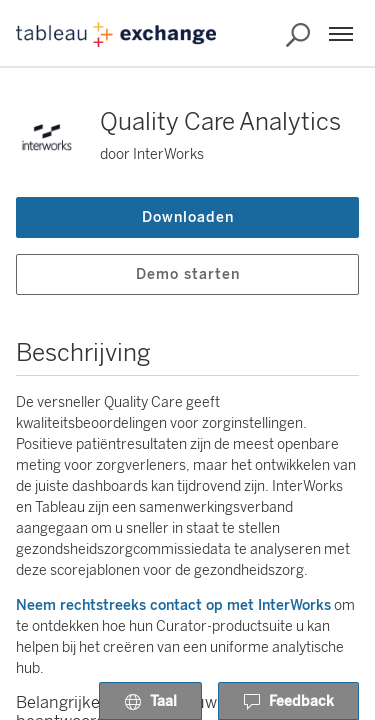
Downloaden (188, 217)
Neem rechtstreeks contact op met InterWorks (173, 605)
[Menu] (341, 34)
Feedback (288, 702)
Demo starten (188, 274)
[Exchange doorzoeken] (298, 35)
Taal (150, 702)
